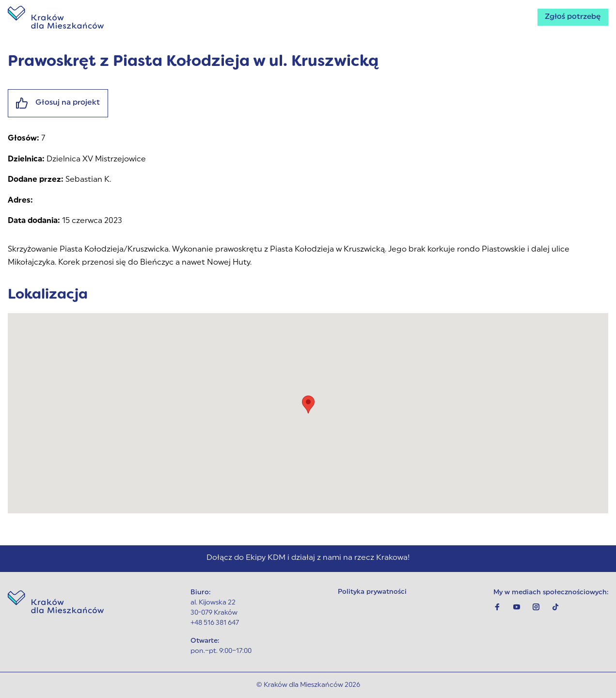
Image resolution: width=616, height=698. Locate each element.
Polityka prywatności (372, 593)
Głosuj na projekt (58, 103)
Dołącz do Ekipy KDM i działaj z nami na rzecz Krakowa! (308, 558)
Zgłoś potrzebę (572, 17)
